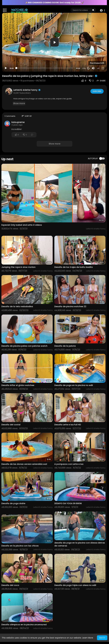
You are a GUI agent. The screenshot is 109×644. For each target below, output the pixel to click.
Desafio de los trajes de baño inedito (74, 267)
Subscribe (97, 91)
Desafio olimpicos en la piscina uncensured (24, 625)
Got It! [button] (102, 638)
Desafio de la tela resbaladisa (17, 306)
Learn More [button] (88, 638)
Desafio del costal (11, 425)
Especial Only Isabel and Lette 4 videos (22, 225)
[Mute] (93, 68)
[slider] (45, 68)
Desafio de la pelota (65, 346)
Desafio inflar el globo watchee (18, 385)
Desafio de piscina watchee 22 (70, 306)
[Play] (6, 68)
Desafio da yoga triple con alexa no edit (75, 585)
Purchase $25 (97, 63)
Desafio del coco (10, 585)
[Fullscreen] (103, 68)
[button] (102, 10)
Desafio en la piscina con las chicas (20, 546)
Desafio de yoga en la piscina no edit (74, 385)
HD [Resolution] (98, 68)
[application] (54, 42)
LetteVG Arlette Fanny (27, 90)
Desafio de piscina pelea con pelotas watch (24, 346)
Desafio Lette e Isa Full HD (68, 425)
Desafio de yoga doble (13, 503)
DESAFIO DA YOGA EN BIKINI (68, 503)
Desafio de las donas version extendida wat (24, 464)
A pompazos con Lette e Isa (69, 464)
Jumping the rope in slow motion (18, 267)
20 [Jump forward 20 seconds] (88, 68)
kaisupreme (18, 122)
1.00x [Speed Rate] (84, 68)
